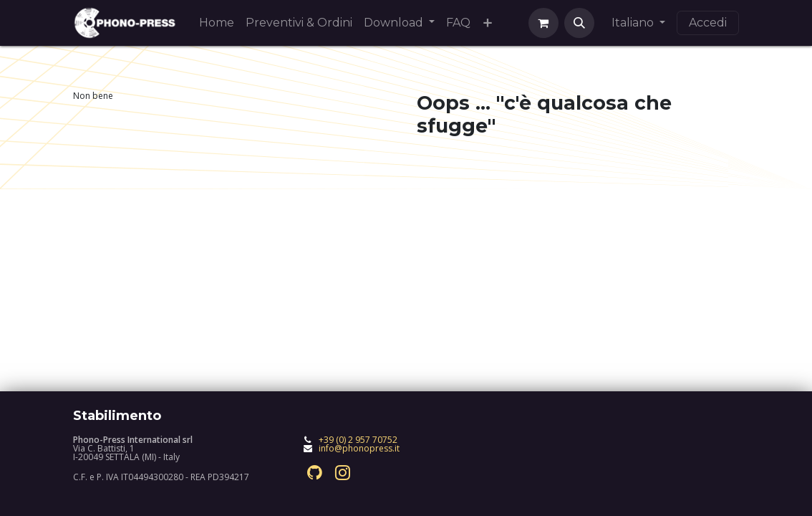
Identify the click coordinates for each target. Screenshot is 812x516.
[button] (579, 23)
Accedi (708, 23)
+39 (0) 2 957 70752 (358, 440)
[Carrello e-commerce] (543, 23)
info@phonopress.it (359, 448)
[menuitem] (217, 23)
